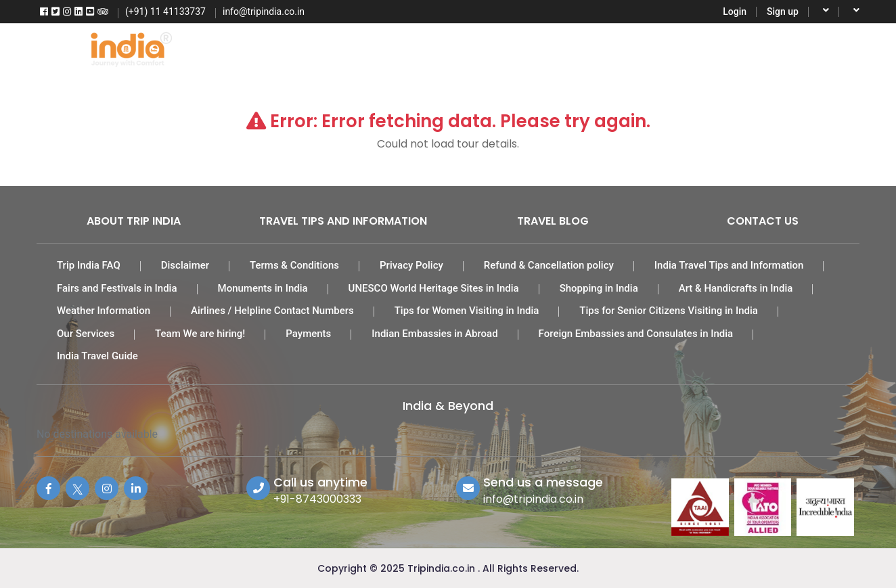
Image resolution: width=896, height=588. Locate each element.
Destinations (712, 47)
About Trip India (134, 221)
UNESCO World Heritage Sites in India (434, 288)
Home (235, 47)
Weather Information (104, 311)
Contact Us (763, 221)
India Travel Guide (97, 356)
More (782, 47)
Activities (631, 47)
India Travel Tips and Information (729, 265)
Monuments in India (263, 288)
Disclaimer (185, 265)
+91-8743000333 (317, 499)
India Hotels (471, 47)
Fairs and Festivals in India (117, 288)
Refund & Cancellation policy (549, 265)
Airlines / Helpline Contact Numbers (272, 311)
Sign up (783, 12)
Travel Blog (553, 221)
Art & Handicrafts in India (736, 288)
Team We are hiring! (200, 334)
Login (735, 12)
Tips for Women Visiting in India (467, 311)
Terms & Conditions (294, 265)
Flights (297, 47)
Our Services (86, 334)
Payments (308, 334)
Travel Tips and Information (343, 221)
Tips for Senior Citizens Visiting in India (669, 311)
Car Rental (555, 47)
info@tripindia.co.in (533, 499)
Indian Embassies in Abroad (434, 334)
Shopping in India (599, 288)
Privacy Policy (411, 265)
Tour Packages (378, 47)
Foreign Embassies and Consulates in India (636, 334)
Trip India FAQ (89, 265)
